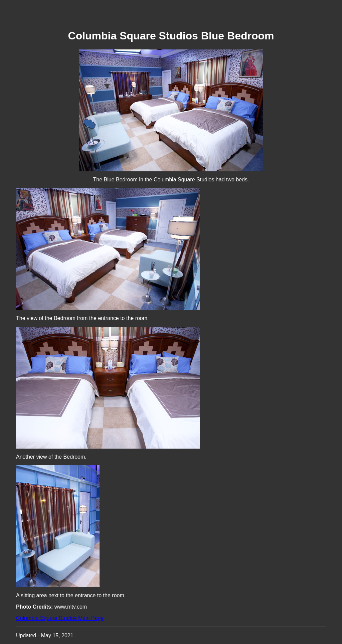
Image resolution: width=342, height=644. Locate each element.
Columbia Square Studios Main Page (60, 618)
